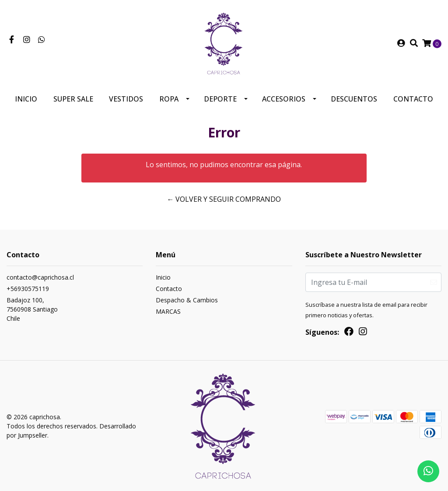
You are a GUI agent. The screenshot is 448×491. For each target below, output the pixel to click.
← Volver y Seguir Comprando (224, 199)
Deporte (220, 99)
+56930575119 (28, 289)
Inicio (26, 99)
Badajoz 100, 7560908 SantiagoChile (32, 309)
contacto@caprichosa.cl (40, 277)
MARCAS (168, 311)
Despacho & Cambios (187, 300)
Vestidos (126, 99)
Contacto (413, 99)
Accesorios (284, 99)
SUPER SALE (73, 99)
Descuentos (354, 99)
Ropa (169, 99)
